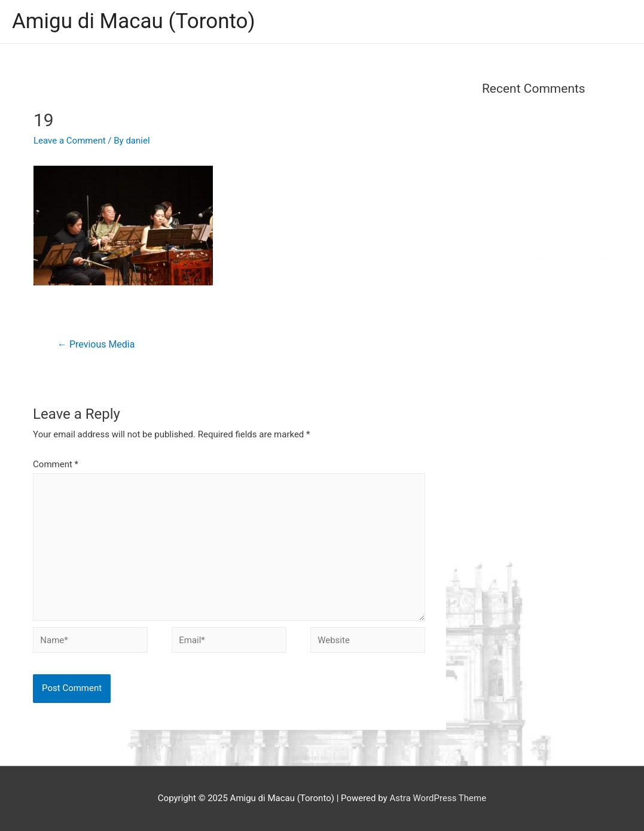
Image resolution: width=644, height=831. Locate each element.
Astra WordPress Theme (438, 798)
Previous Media (96, 344)
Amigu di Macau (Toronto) (134, 21)
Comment (56, 464)
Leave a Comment (70, 141)
